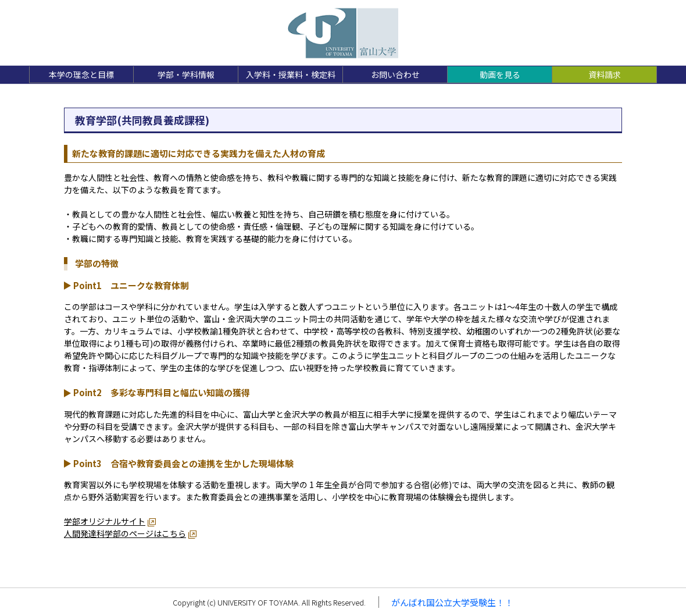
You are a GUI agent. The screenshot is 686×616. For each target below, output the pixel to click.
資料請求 (605, 74)
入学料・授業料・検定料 (291, 74)
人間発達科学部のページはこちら (125, 533)
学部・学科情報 (186, 74)
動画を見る (500, 74)
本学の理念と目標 (81, 74)
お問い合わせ (395, 74)
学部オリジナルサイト (105, 521)
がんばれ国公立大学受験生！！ (452, 602)
